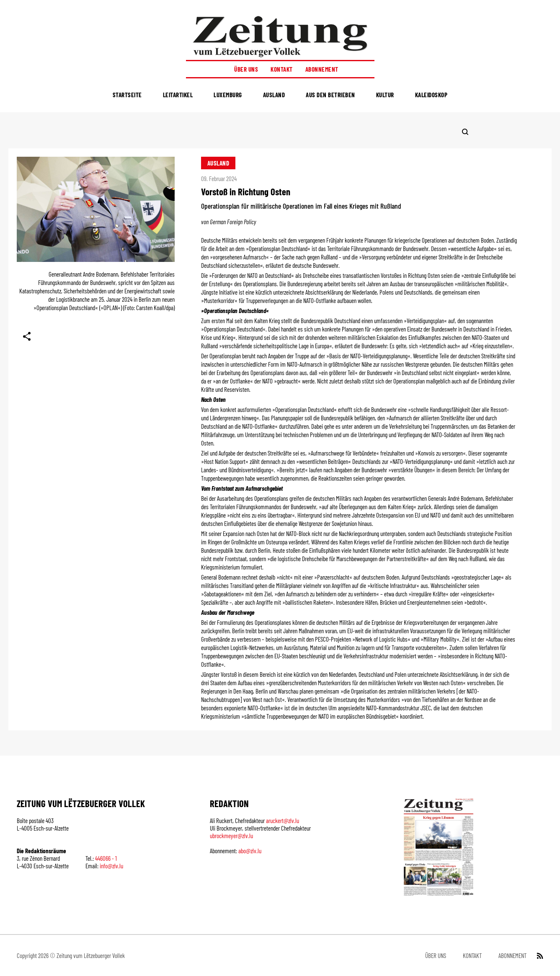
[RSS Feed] (539, 955)
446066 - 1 (106, 858)
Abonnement (322, 69)
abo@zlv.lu (250, 851)
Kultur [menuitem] (385, 95)
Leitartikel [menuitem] (178, 95)
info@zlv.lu (111, 866)
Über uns (246, 69)
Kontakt (282, 69)
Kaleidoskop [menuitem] (431, 95)
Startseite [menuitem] (127, 95)
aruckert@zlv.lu (283, 821)
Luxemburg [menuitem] (228, 95)
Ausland (218, 163)
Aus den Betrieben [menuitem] (330, 95)
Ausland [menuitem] (274, 95)
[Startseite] (280, 36)
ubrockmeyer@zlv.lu (231, 836)
